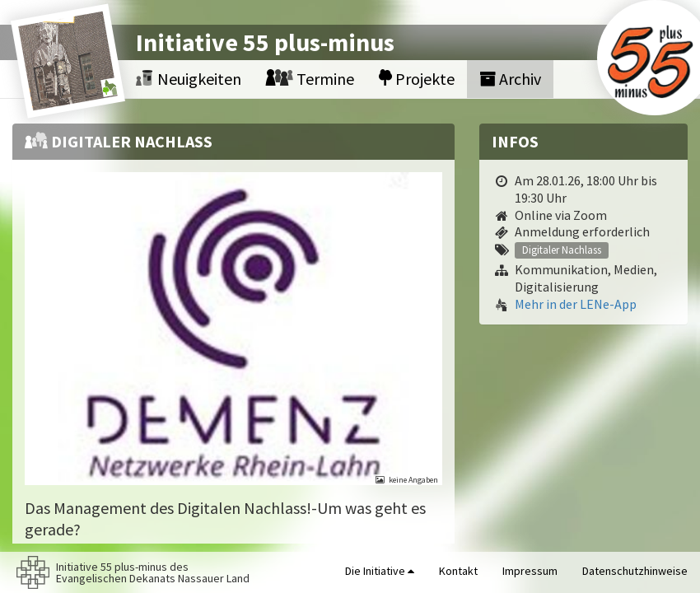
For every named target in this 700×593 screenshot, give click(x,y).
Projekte (417, 79)
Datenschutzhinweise (635, 571)
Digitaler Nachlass (562, 250)
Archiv (510, 79)
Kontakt (458, 571)
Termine (310, 79)
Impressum (530, 571)
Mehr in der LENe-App (576, 304)
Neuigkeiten (189, 79)
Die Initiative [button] (380, 571)
